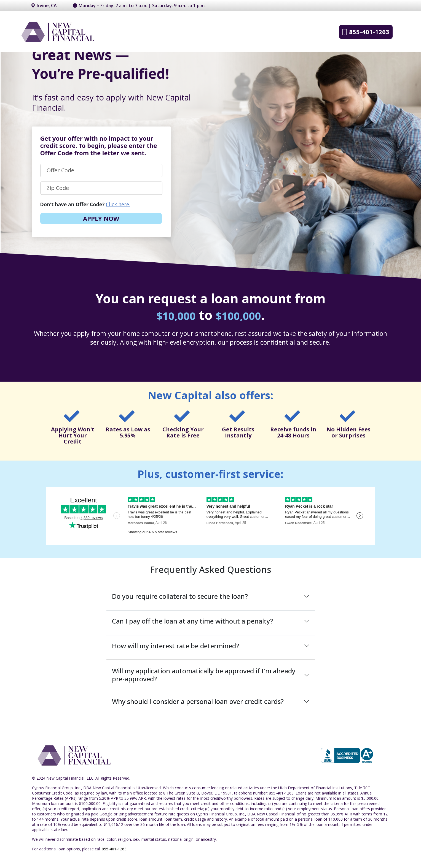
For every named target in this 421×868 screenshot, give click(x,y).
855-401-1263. (115, 849)
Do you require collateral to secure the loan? (180, 596)
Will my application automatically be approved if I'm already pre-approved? (204, 675)
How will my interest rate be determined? (175, 646)
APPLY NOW (101, 218)
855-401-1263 (366, 32)
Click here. (118, 204)
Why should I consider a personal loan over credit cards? (198, 701)
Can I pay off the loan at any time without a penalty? (192, 621)
